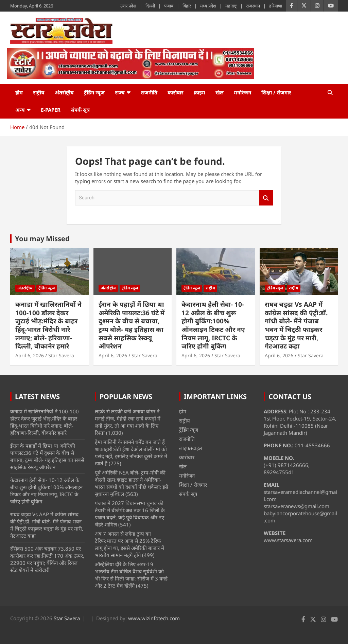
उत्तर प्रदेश (128, 6)
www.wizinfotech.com (154, 618)
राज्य (120, 92)
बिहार (187, 6)
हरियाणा (276, 6)
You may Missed (42, 239)
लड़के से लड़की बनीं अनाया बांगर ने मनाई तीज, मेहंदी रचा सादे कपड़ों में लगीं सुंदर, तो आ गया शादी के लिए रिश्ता (128, 422)
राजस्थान (253, 6)
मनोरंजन (242, 92)
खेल (220, 92)
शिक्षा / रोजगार (276, 92)
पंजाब (169, 6)
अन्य (20, 110)
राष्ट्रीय (39, 92)
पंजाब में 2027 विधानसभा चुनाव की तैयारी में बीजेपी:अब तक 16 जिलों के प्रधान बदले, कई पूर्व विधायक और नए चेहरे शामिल (130, 514)
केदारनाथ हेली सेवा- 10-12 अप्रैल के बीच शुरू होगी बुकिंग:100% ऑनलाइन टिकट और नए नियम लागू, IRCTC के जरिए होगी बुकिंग (213, 325)
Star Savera (61, 355)
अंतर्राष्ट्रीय (64, 92)
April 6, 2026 (30, 355)
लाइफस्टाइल (191, 448)
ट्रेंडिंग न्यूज (94, 92)
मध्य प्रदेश (208, 6)
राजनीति (149, 92)
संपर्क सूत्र (80, 110)
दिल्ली (150, 6)
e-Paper (51, 110)
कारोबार (176, 92)
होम (19, 92)
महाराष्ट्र (231, 6)
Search (266, 198)
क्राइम (199, 92)
